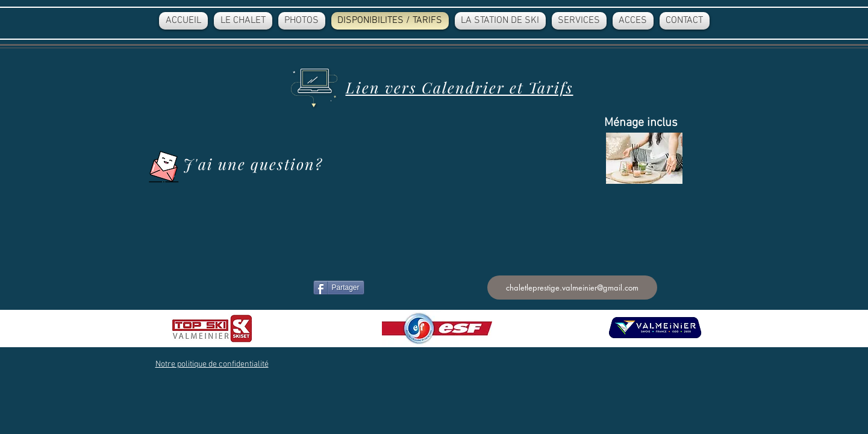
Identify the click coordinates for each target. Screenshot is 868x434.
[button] (212, 364)
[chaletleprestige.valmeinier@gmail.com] (572, 288)
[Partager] (339, 288)
